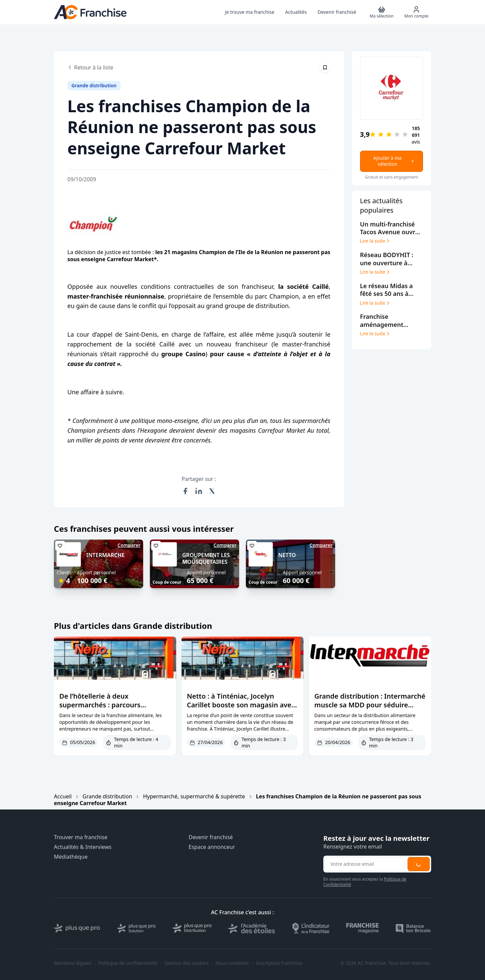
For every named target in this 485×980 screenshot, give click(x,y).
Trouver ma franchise (81, 837)
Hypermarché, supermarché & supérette (194, 796)
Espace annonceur (212, 847)
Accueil (63, 796)
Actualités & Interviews (83, 847)
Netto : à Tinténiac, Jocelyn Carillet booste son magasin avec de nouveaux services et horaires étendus (241, 709)
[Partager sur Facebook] (185, 491)
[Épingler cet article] (325, 67)
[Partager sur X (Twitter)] (212, 491)
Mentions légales (73, 963)
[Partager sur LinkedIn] (199, 491)
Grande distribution (107, 796)
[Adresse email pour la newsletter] (365, 864)
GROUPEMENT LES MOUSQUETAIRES (206, 559)
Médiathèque (71, 857)
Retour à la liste (90, 67)
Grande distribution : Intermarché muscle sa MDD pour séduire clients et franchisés (370, 705)
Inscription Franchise (279, 963)
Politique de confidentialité (128, 963)
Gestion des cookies (187, 963)
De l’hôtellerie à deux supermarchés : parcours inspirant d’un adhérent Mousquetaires (100, 709)
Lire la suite (375, 241)
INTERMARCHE (105, 555)
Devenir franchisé (211, 837)
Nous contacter (232, 963)
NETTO (287, 555)
